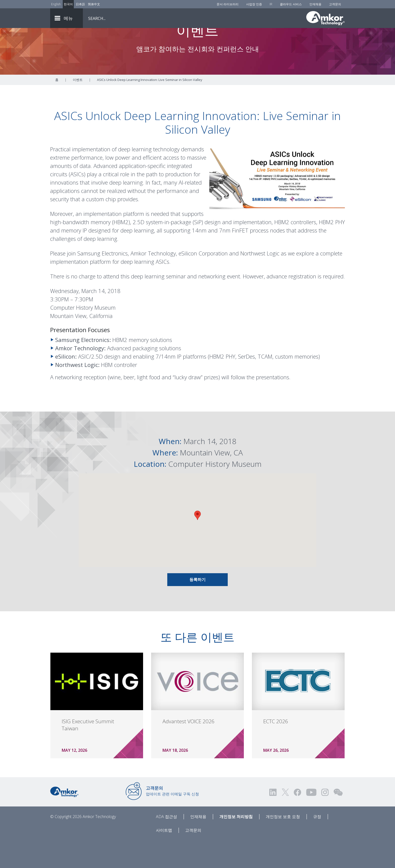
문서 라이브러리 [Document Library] (228, 4)
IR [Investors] (271, 4)
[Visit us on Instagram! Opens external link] (325, 820)
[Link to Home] (64, 819)
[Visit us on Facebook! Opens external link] (297, 820)
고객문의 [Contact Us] (335, 4)
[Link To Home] (325, 18)
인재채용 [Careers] (315, 4)
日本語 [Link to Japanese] (80, 4)
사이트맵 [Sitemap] (164, 858)
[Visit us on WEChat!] (338, 820)
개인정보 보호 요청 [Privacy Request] (283, 845)
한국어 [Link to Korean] (68, 4)
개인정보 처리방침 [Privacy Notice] (236, 845)
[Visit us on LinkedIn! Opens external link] (273, 820)
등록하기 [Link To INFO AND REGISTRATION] (197, 607)
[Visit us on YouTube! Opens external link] (311, 820)
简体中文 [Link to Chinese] (94, 4)
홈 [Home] (57, 108)
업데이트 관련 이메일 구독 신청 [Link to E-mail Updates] (172, 819)
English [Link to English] (56, 4)
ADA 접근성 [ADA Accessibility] (167, 845)
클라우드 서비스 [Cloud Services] (291, 4)
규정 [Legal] (317, 845)
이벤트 (78, 108)
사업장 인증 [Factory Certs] (254, 4)
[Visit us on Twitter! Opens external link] (285, 820)
